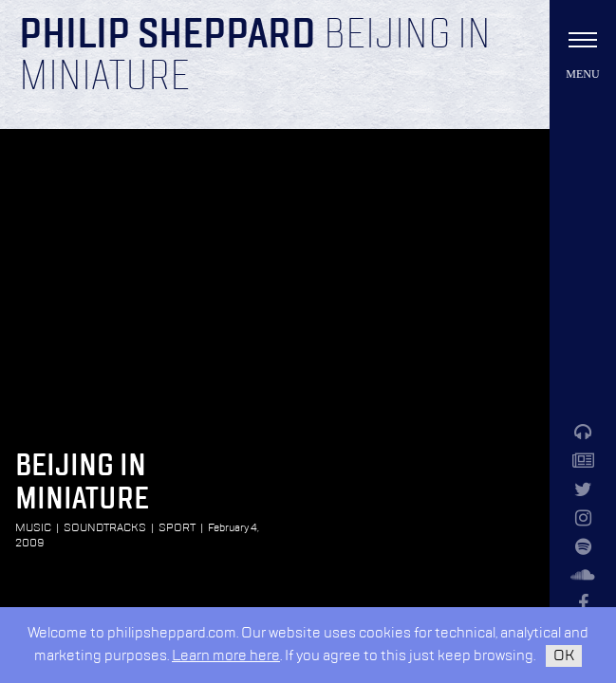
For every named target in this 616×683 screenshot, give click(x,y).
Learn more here (226, 656)
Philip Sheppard (168, 36)
